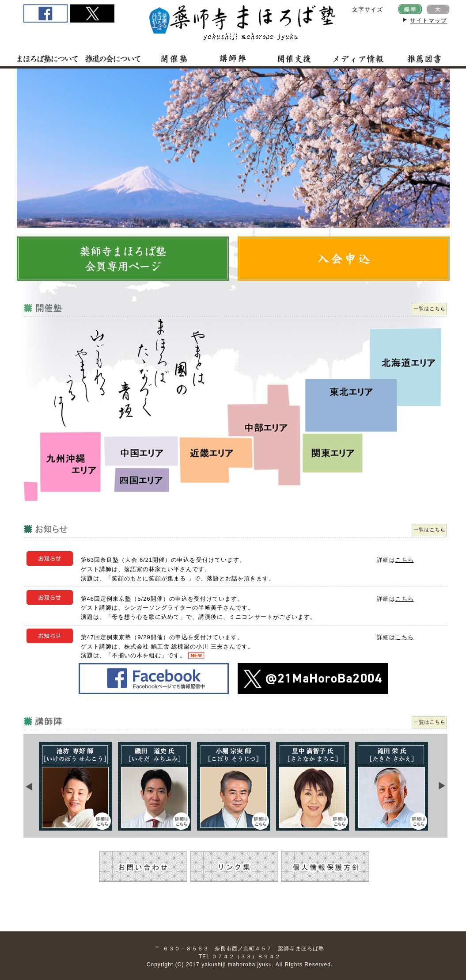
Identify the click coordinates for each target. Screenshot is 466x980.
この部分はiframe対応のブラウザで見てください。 (233, 148)
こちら (405, 560)
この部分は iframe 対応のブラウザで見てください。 (235, 786)
